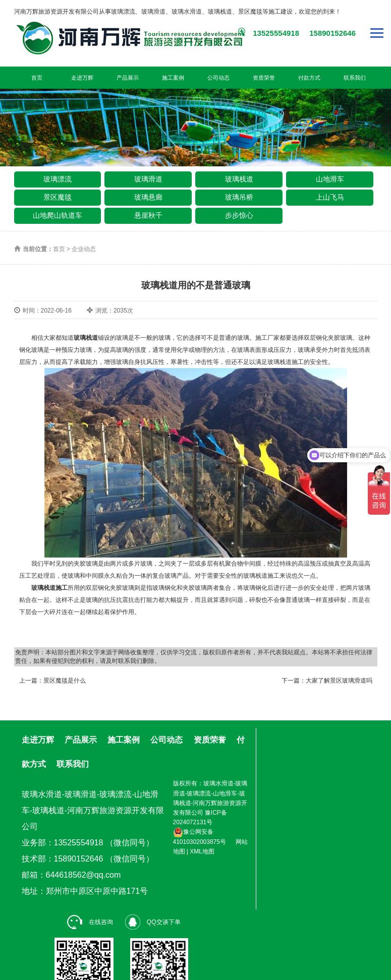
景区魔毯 (58, 197)
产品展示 (128, 78)
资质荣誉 (264, 78)
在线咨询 (90, 922)
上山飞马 (330, 197)
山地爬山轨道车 (58, 215)
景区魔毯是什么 (65, 681)
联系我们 (355, 78)
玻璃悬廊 (148, 197)
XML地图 (202, 851)
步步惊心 (239, 215)
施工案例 (173, 78)
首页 (37, 78)
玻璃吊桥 (239, 197)
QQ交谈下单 (153, 922)
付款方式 (309, 78)
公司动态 (218, 78)
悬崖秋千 (148, 215)
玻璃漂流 (58, 179)
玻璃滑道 (148, 179)
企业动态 (84, 249)
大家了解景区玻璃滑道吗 (339, 681)
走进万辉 (82, 78)
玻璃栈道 (239, 179)
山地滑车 (330, 179)
